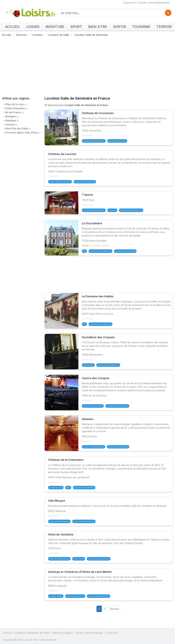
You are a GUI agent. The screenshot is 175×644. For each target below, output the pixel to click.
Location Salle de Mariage (85, 182)
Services (21, 35)
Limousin (10, 124)
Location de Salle (58, 35)
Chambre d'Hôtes (56, 596)
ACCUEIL (13, 27)
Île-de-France (13, 112)
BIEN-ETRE (98, 27)
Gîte (84, 251)
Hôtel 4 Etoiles (79, 559)
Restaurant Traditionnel (75, 596)
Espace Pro (130, 3)
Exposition (112, 210)
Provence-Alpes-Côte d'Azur (22, 133)
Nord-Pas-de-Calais (17, 128)
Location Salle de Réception (93, 447)
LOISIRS (33, 27)
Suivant (114, 609)
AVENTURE (55, 27)
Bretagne (11, 116)
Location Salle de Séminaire (91, 35)
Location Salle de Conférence (131, 210)
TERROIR (164, 27)
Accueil (6, 35)
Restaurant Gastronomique (59, 521)
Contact (7, 633)
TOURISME (141, 27)
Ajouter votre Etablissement (154, 3)
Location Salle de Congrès (93, 406)
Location (37, 35)
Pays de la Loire (15, 104)
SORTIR (120, 27)
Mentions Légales (63, 633)
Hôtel (68, 488)
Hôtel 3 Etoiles (88, 365)
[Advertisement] (87, 64)
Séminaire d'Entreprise (117, 141)
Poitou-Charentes (15, 108)
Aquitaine (11, 120)
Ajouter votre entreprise (90, 633)
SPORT (76, 27)
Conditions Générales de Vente (32, 633)
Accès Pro (112, 633)
